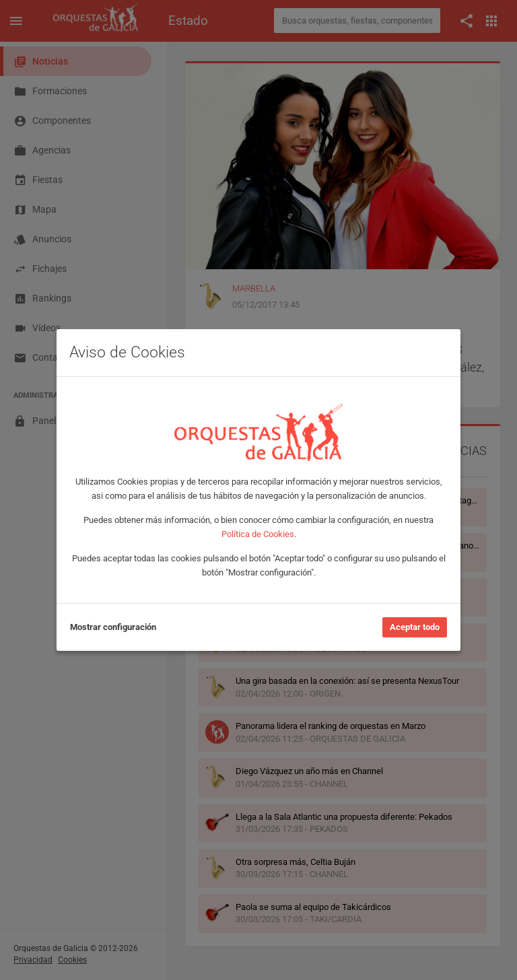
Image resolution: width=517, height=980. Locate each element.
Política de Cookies (258, 534)
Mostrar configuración (113, 627)
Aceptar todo (415, 627)
